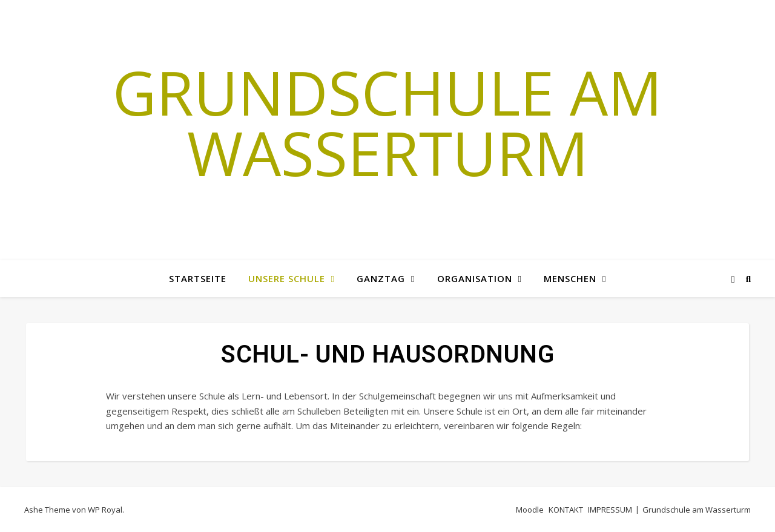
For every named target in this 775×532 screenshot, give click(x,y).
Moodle (530, 510)
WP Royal (105, 510)
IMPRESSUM (610, 510)
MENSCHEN (570, 278)
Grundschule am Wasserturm (387, 122)
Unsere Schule (287, 278)
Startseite (198, 278)
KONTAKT (566, 510)
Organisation (475, 278)
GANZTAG (381, 278)
